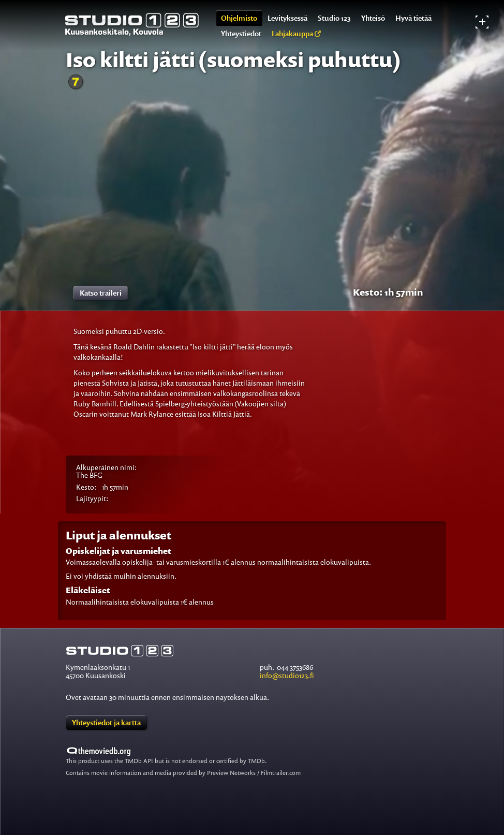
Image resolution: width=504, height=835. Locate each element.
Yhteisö (373, 18)
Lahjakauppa (296, 33)
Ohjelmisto (239, 18)
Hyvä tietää (413, 18)
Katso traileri (101, 293)
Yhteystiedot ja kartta (106, 722)
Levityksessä (287, 18)
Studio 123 (334, 18)
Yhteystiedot (241, 33)
